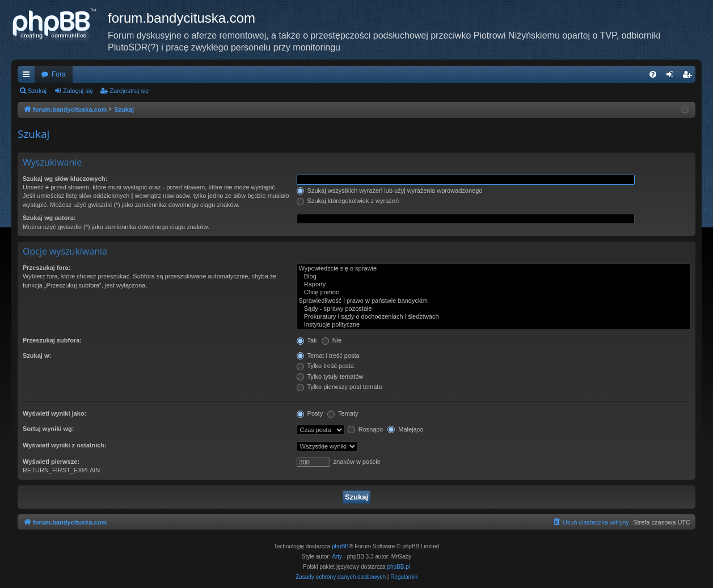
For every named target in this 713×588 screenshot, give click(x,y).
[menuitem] (653, 74)
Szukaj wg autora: (49, 218)
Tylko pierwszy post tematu (339, 387)
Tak (307, 340)
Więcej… (28, 77)
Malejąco (405, 429)
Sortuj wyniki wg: (48, 429)
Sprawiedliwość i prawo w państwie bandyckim (493, 301)
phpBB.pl (398, 567)
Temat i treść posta (328, 356)
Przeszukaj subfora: (52, 340)
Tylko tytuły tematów (330, 377)
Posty (310, 413)
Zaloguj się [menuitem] (672, 77)
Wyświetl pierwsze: (51, 462)
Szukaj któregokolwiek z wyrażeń (348, 201)
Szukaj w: (37, 356)
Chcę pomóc (493, 293)
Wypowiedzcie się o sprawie (493, 269)
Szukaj (37, 91)
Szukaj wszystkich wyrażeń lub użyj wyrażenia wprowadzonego (390, 191)
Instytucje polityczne (493, 325)
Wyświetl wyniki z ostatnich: (65, 445)
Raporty (493, 285)
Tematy (343, 413)
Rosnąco (365, 429)
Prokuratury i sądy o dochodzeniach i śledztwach (493, 317)
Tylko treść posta (325, 366)
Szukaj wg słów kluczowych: (65, 179)
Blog (493, 277)
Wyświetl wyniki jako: (54, 413)
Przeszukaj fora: (47, 268)
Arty (337, 557)
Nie (332, 340)
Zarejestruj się (129, 91)
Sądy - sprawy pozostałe (493, 309)
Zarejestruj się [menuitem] (689, 77)
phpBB (340, 546)
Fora (59, 74)
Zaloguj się (78, 91)
